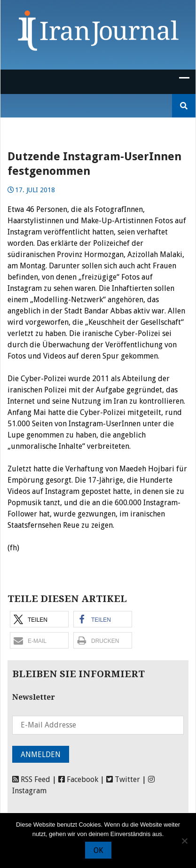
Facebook (78, 779)
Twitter (123, 779)
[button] (39, 619)
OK (98, 850)
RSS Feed (31, 779)
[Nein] (184, 841)
